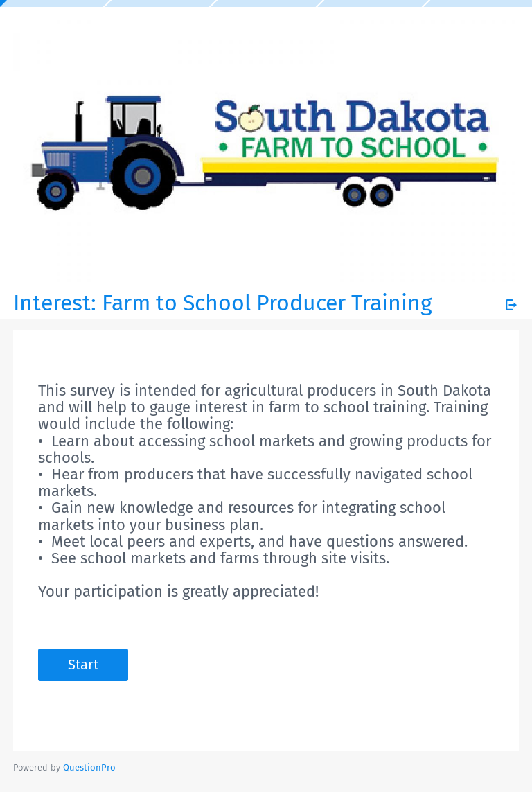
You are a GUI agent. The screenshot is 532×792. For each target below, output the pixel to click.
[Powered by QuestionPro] (89, 767)
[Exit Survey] (511, 305)
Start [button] (83, 665)
